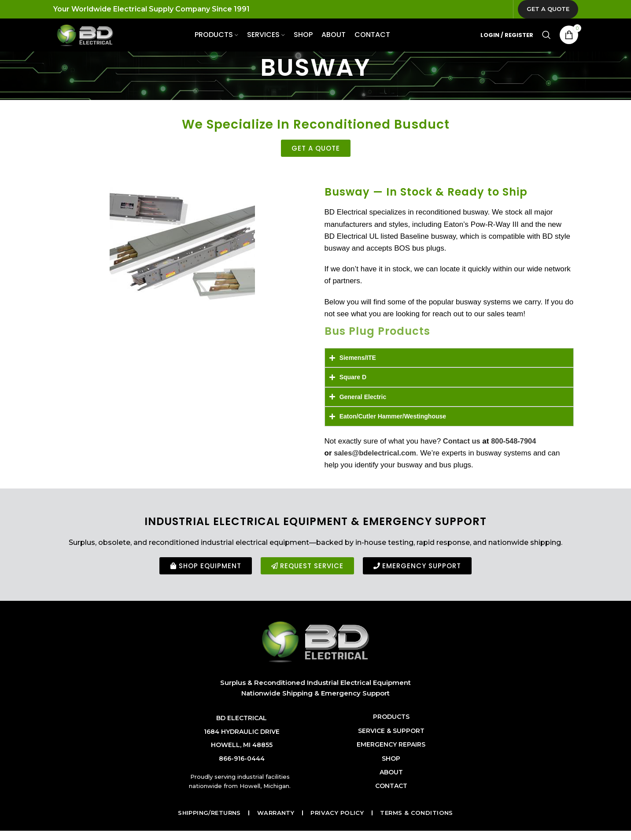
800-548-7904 (516, 451)
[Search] (546, 42)
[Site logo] (92, 41)
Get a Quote (548, 11)
